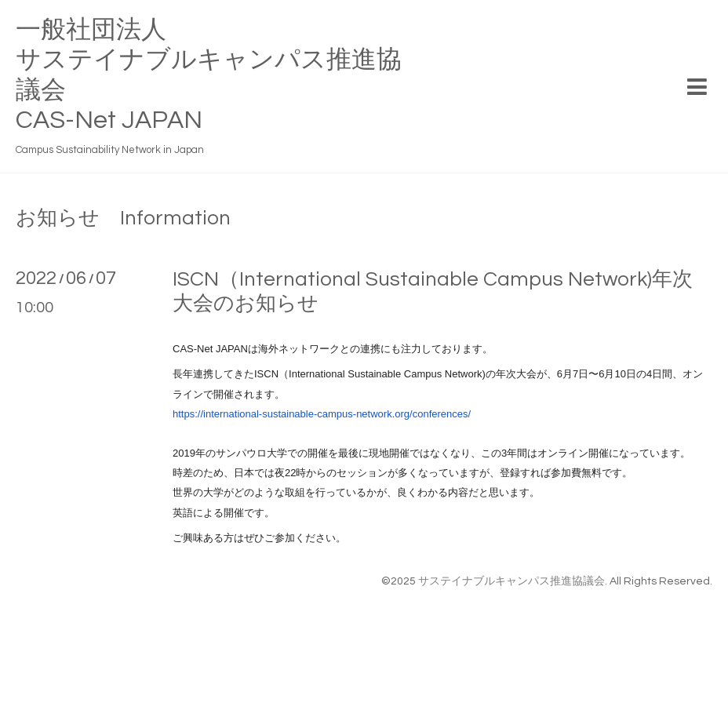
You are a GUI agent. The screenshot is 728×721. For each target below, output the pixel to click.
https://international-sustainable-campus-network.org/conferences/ (322, 414)
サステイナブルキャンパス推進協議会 (511, 581)
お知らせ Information (123, 218)
